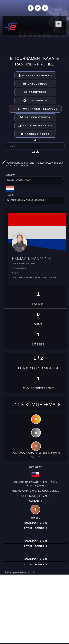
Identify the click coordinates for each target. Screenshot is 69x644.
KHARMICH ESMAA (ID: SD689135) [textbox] (26, 200)
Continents (35, 101)
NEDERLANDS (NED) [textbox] (19, 180)
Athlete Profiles (35, 75)
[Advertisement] (34, 609)
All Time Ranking (35, 126)
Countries (35, 92)
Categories (35, 84)
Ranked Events (35, 117)
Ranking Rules (35, 134)
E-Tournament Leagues (35, 109)
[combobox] (35, 181)
